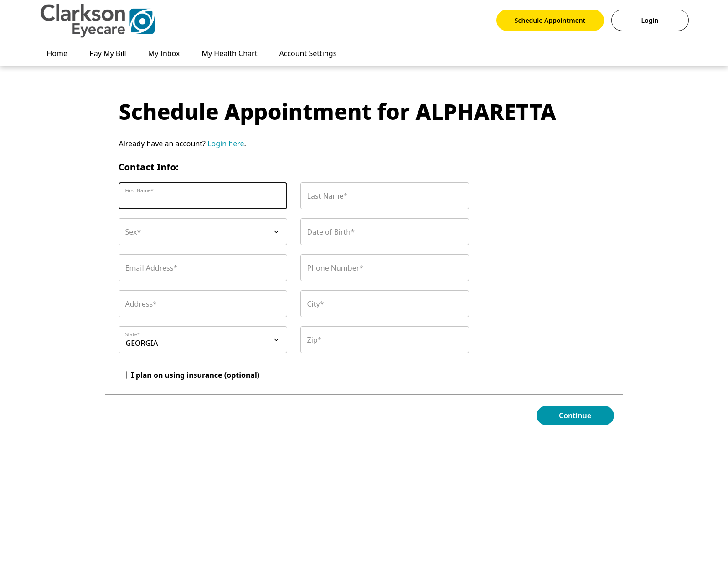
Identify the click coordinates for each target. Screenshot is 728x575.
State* (133, 334)
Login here (226, 144)
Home (57, 53)
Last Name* (328, 196)
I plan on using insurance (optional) (196, 375)
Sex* (133, 232)
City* (316, 304)
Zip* (315, 340)
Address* (141, 304)
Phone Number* (336, 268)
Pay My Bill (108, 53)
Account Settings (308, 53)
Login (650, 20)
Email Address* (152, 268)
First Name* (139, 190)
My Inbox (164, 53)
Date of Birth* (331, 232)
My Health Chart (229, 53)
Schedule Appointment (550, 20)
